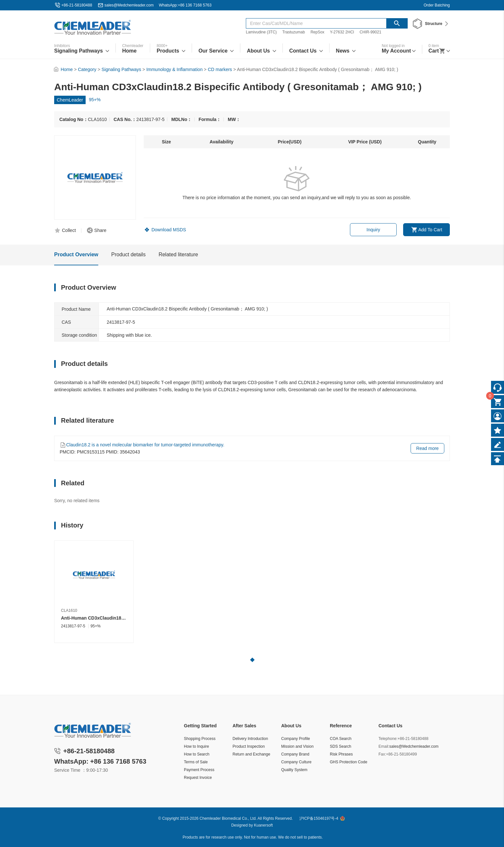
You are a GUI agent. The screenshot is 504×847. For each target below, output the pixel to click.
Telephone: (388, 739)
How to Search (197, 754)
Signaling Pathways (121, 69)
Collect (69, 230)
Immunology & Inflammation (174, 69)
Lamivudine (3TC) (261, 32)
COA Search (341, 739)
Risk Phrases (341, 754)
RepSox (317, 32)
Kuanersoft (263, 825)
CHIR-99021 (371, 32)
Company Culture (296, 762)
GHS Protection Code (348, 762)
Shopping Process (200, 739)
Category (87, 69)
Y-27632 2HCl (342, 32)
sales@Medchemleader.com (129, 5)
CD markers (220, 69)
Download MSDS (169, 230)
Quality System (294, 770)
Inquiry (373, 230)
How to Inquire (196, 746)
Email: (384, 746)
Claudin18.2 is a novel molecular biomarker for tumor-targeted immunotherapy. (145, 445)
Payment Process (199, 770)
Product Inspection (249, 746)
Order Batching (437, 5)
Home (67, 69)
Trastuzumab (294, 32)
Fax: (382, 754)
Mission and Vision (297, 746)
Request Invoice (198, 778)
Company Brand (295, 754)
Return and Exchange (251, 754)
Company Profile (296, 739)
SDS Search (341, 746)
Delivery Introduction (250, 739)
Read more (427, 448)
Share (100, 230)
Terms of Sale (196, 762)
